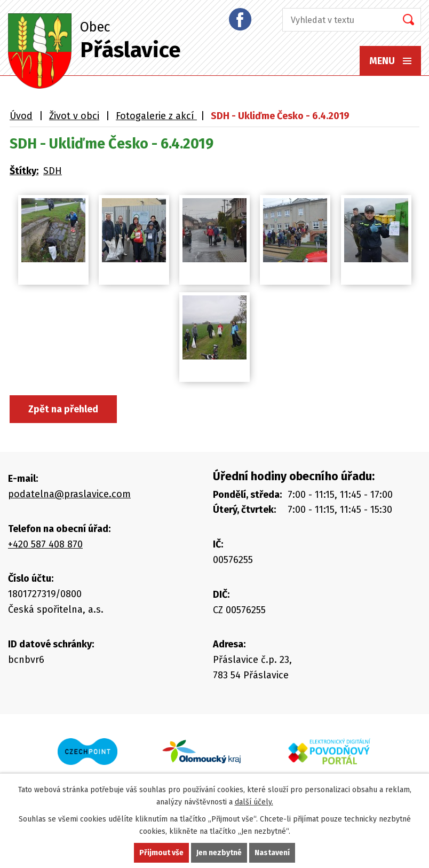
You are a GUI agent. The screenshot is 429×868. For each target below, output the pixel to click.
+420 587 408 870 (45, 544)
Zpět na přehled (63, 409)
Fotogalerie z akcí (156, 116)
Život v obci (74, 116)
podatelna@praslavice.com (69, 494)
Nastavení (272, 853)
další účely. (254, 802)
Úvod (21, 116)
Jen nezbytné (219, 853)
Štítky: (24, 171)
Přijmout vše (161, 853)
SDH (53, 171)
